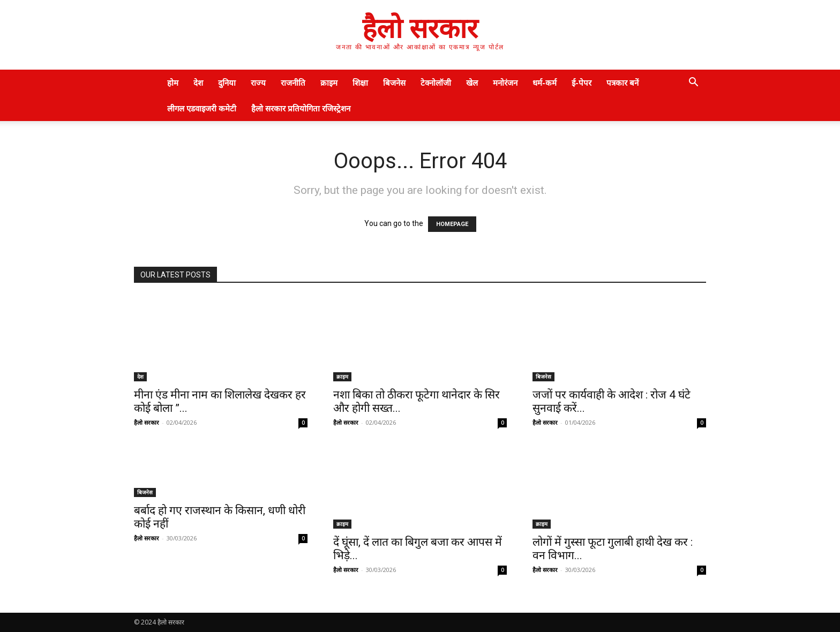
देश (198, 82)
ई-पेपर (582, 82)
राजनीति (293, 82)
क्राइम (329, 82)
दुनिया (227, 82)
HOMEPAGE (452, 224)
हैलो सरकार (147, 422)
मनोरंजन (505, 82)
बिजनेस (394, 82)
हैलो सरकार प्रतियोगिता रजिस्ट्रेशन (301, 108)
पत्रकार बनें (622, 82)
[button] (693, 83)
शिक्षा (360, 82)
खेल (472, 82)
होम (173, 82)
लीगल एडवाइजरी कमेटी (202, 108)
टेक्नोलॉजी (436, 82)
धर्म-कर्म (545, 82)
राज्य (258, 82)
